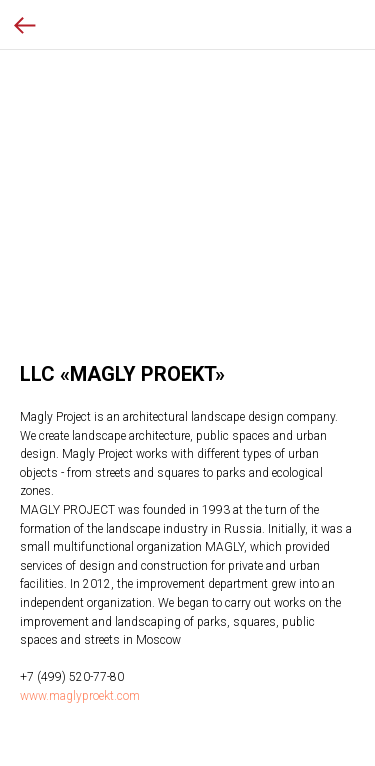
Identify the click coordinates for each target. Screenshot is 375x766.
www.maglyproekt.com (80, 696)
